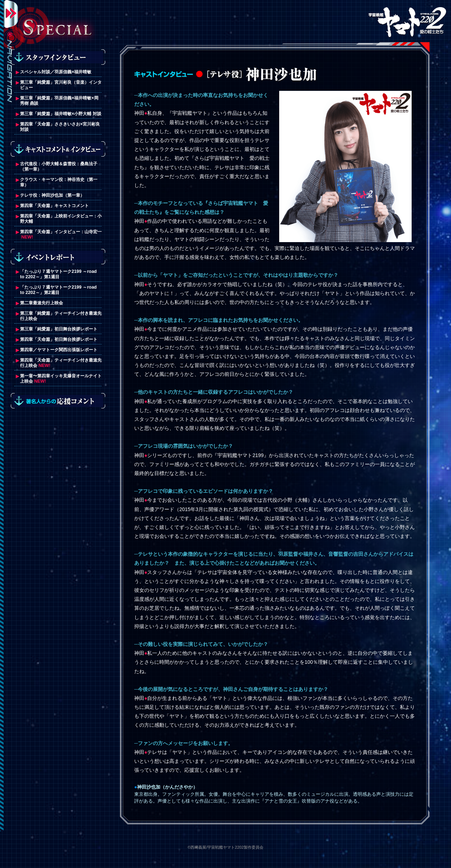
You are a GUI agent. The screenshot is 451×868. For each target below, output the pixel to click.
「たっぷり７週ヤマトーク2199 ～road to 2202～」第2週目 (58, 290)
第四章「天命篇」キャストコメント (54, 206)
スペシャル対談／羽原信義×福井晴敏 (56, 72)
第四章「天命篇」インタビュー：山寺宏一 (61, 232)
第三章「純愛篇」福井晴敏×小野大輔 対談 (61, 114)
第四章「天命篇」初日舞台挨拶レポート (59, 339)
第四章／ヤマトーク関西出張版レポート (59, 350)
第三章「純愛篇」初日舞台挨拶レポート (59, 329)
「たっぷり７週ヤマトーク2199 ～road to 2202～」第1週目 (58, 274)
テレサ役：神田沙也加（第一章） (52, 195)
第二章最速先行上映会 (42, 303)
